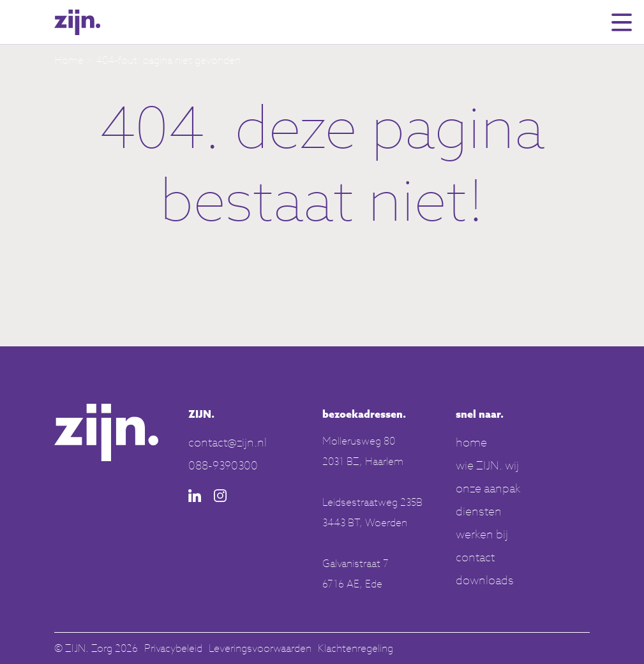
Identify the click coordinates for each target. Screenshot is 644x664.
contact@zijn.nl (228, 442)
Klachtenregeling (356, 648)
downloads (485, 580)
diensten (479, 511)
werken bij (482, 534)
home (471, 442)
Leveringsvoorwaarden (260, 648)
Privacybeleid (173, 648)
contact (475, 557)
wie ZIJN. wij (487, 465)
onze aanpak (488, 488)
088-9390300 (223, 465)
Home (69, 60)
